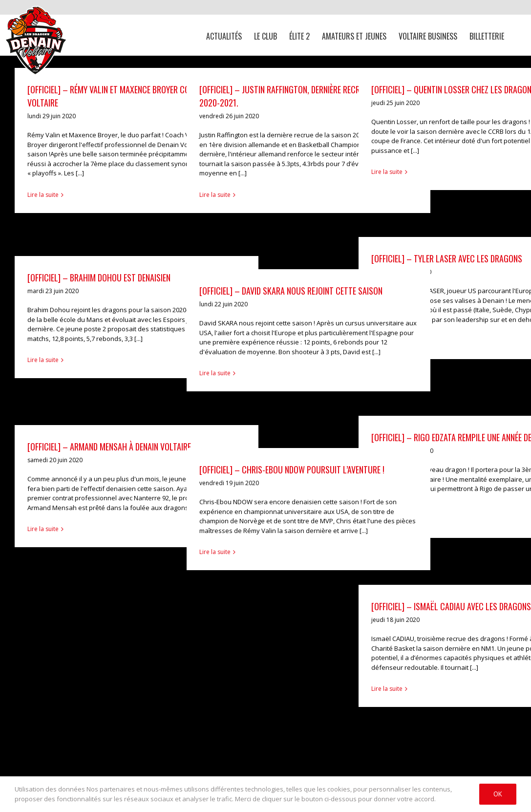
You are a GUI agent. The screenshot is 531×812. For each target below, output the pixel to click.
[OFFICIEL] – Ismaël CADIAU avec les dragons (451, 606)
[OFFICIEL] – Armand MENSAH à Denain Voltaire (109, 447)
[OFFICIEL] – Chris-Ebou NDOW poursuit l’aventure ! (292, 470)
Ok (498, 794)
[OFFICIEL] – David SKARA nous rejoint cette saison (291, 291)
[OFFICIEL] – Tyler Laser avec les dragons (447, 258)
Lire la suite (43, 195)
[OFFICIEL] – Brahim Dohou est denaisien (99, 278)
